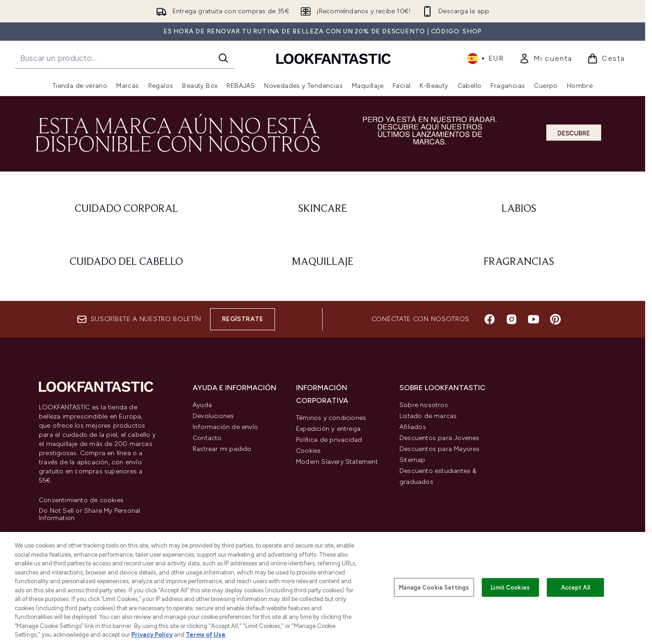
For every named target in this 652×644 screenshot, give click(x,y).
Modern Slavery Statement (337, 462)
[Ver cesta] (606, 59)
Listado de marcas (428, 416)
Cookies (308, 451)
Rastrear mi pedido (222, 449)
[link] (546, 59)
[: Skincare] (322, 209)
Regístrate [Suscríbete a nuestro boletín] (242, 319)
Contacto (207, 438)
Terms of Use (206, 635)
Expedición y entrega (328, 429)
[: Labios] (519, 209)
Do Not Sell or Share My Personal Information (89, 515)
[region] (326, 588)
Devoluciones (213, 416)
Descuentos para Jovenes (439, 438)
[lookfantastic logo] (334, 58)
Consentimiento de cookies (81, 500)
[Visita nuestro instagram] (512, 319)
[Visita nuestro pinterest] (555, 319)
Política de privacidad (329, 440)
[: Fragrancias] (519, 262)
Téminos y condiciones (331, 418)
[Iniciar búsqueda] (223, 58)
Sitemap (412, 460)
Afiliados (413, 427)
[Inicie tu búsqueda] (124, 58)
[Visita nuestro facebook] (490, 319)
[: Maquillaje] (322, 262)
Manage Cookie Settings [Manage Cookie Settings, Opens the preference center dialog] (434, 587)
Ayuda (202, 405)
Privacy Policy (152, 635)
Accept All (576, 587)
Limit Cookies (510, 587)
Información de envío (225, 427)
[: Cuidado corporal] (126, 209)
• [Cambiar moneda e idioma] (486, 59)
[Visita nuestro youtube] (533, 319)
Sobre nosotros (424, 405)
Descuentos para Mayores (440, 449)
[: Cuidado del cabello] (126, 262)
